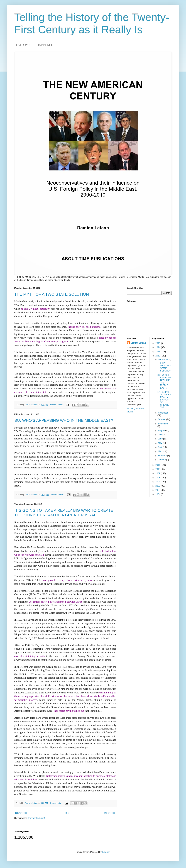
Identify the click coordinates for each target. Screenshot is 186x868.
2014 (158, 347)
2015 (158, 343)
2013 (158, 352)
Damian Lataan (138, 343)
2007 (158, 482)
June (161, 439)
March (161, 451)
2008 (158, 478)
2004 (158, 494)
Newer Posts (21, 813)
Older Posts (110, 813)
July (160, 435)
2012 (158, 356)
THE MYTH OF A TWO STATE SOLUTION (52, 294)
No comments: (57, 405)
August (162, 431)
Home (66, 813)
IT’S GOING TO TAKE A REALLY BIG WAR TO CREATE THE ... (164, 400)
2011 (158, 465)
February (162, 456)
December (163, 360)
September (163, 424)
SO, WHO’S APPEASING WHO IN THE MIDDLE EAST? (64, 420)
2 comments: (56, 803)
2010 (158, 469)
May (160, 443)
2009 (158, 473)
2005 (158, 490)
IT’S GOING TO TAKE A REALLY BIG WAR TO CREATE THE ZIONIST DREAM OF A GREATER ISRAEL (64, 513)
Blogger (106, 852)
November (163, 413)
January (162, 460)
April (160, 447)
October (162, 419)
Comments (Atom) (36, 818)
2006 (158, 486)
